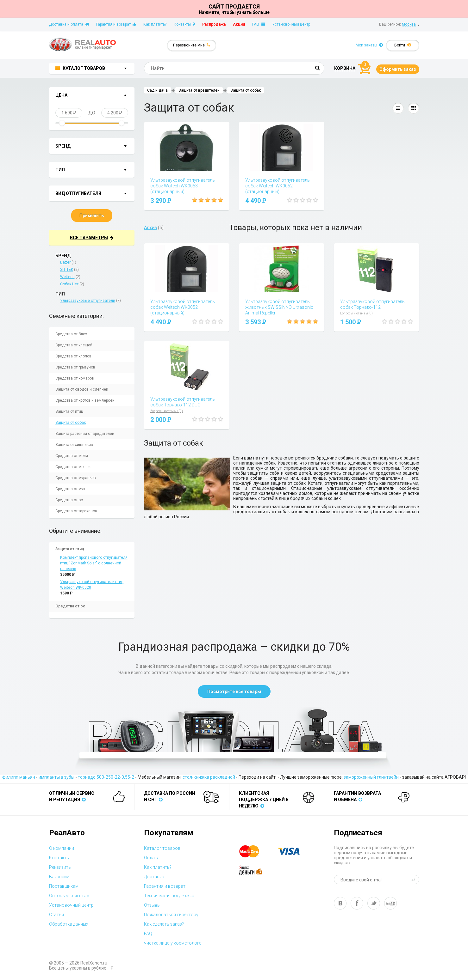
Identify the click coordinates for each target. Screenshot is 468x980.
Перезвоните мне (192, 45)
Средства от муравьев (76, 478)
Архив (150, 228)
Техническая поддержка (169, 896)
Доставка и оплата (69, 24)
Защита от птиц (69, 411)
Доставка (154, 877)
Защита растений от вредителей (85, 434)
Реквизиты (60, 867)
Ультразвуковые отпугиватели (88, 301)
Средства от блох (71, 334)
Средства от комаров (75, 378)
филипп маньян (19, 777)
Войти (402, 45)
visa (294, 851)
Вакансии (59, 877)
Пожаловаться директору (171, 915)
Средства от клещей (74, 345)
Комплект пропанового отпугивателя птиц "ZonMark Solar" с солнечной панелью (94, 563)
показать (108, 96)
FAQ (259, 24)
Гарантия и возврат (116, 24)
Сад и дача (157, 90)
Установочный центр (291, 24)
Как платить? (155, 24)
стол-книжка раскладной (209, 777)
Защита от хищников (74, 445)
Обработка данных (69, 924)
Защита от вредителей (199, 90)
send (414, 880)
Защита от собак (71, 423)
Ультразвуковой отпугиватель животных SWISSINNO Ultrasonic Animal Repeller (279, 307)
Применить (92, 216)
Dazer (65, 262)
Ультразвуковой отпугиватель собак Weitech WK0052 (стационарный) (278, 186)
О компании (62, 848)
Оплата (152, 858)
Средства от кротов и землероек (85, 400)
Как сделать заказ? (164, 924)
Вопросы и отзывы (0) (356, 313)
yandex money (255, 870)
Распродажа (214, 24)
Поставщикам (64, 886)
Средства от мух (70, 489)
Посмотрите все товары (234, 691)
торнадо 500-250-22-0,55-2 (106, 777)
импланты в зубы (56, 777)
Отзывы (152, 905)
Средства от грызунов (75, 367)
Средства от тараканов (76, 511)
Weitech (67, 277)
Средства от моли (72, 456)
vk (340, 903)
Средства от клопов (73, 356)
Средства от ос (69, 500)
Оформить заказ (398, 69)
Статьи (56, 915)
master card (255, 851)
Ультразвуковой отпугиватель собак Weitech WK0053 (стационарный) (183, 186)
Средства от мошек (73, 467)
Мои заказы (369, 45)
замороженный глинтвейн (371, 777)
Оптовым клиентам (69, 896)
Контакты (184, 24)
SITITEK (67, 270)
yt (390, 903)
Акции (239, 24)
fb (357, 903)
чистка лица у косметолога (173, 943)
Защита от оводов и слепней (82, 389)
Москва (409, 24)
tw (374, 903)
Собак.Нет (69, 284)
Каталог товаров (162, 848)
